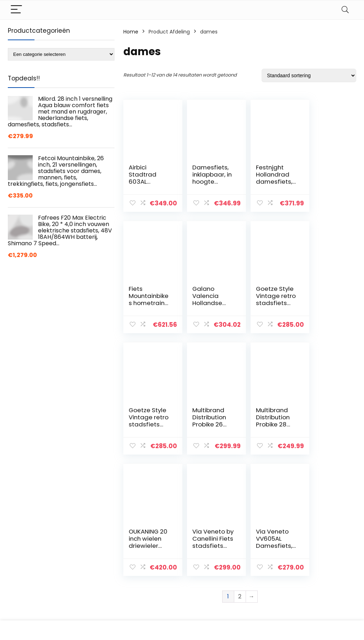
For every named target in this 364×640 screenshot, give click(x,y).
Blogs (253, 572)
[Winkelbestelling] (309, 75)
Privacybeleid (320, 542)
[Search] (345, 10)
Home (131, 32)
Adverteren (261, 592)
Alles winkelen (264, 562)
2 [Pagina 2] (240, 475)
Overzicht (259, 552)
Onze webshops (267, 582)
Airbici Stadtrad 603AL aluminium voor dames (147, 182)
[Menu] (16, 10)
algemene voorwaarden (320, 555)
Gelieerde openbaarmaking (325, 571)
